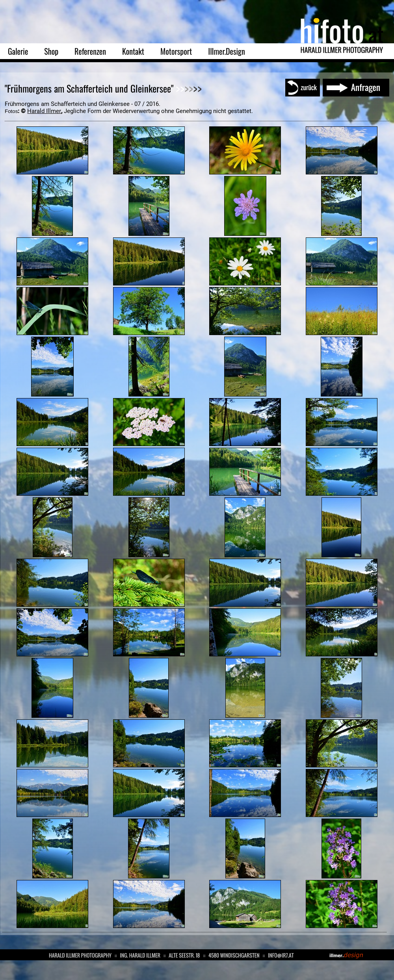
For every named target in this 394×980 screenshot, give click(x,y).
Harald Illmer (44, 111)
